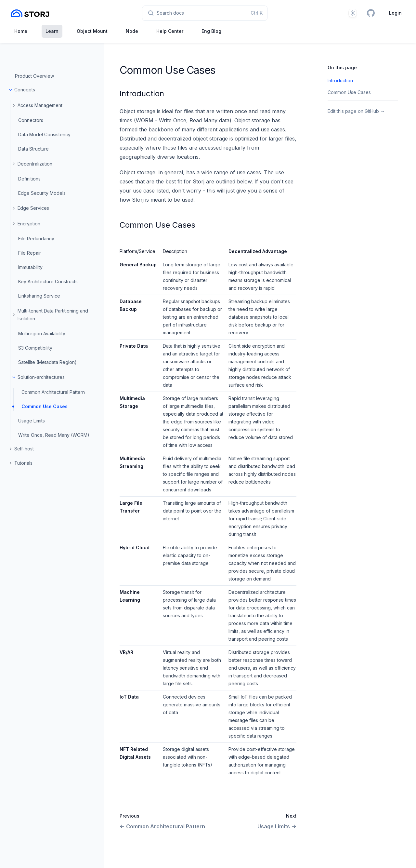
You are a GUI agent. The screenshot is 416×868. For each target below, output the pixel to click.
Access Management (40, 105)
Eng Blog (211, 31)
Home (21, 31)
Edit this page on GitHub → (356, 111)
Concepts (25, 90)
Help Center (170, 31)
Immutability (30, 267)
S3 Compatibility (35, 348)
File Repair (30, 253)
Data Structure (33, 149)
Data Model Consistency (44, 134)
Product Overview (34, 76)
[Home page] (30, 13)
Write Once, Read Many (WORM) (54, 435)
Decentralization (35, 164)
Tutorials (23, 463)
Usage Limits (32, 421)
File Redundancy (36, 239)
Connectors (31, 120)
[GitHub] (371, 13)
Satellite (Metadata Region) (47, 362)
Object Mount (92, 31)
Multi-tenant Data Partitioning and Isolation (53, 315)
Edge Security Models (42, 193)
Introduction (142, 93)
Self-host (24, 449)
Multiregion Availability (42, 334)
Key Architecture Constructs (48, 281)
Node (132, 31)
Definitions (29, 179)
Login (395, 13)
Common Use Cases (45, 406)
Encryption (29, 224)
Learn (52, 31)
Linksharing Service (39, 296)
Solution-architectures (41, 377)
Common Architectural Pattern (53, 392)
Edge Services (33, 208)
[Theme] (353, 13)
